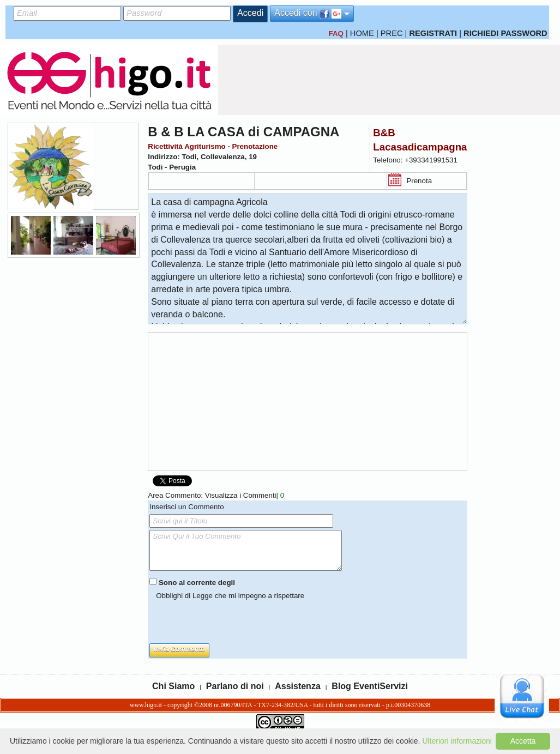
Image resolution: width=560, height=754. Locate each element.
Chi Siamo (173, 686)
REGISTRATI (433, 33)
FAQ (336, 34)
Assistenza (298, 686)
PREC (392, 33)
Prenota (419, 181)
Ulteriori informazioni (457, 741)
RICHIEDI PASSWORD (505, 33)
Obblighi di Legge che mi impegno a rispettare (230, 596)
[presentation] (232, 622)
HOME (362, 33)
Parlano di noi (235, 686)
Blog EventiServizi (370, 686)
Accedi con (312, 13)
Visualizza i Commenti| (245, 495)
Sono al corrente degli (197, 583)
